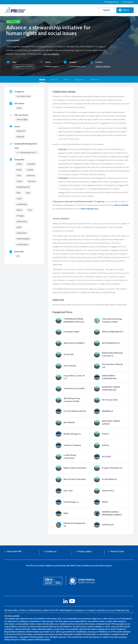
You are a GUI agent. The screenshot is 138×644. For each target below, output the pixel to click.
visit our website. (51, 54)
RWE (71, 514)
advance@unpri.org (89, 209)
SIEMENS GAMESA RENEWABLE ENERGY (110, 514)
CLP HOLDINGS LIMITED (71, 411)
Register (107, 10)
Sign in (126, 10)
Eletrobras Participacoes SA (71, 525)
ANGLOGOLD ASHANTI (71, 343)
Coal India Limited (71, 332)
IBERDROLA (110, 411)
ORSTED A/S (110, 525)
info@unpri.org (122, 610)
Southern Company (71, 445)
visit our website (121, 205)
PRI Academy (128, 2)
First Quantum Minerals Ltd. (110, 366)
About (42, 80)
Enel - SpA (71, 491)
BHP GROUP (71, 423)
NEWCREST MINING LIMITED (110, 423)
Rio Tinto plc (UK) (110, 400)
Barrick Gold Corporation (71, 479)
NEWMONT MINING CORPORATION (110, 389)
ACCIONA (110, 457)
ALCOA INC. (71, 355)
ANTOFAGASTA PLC (110, 343)
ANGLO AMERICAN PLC (110, 332)
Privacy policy (85, 552)
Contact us (51, 552)
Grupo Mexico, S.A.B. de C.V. (71, 377)
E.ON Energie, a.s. (71, 502)
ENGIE (110, 502)
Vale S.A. (110, 445)
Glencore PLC (110, 491)
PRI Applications (112, 2)
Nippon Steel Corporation (71, 468)
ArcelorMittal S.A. (110, 479)
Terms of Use (117, 552)
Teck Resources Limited (71, 389)
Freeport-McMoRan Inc (110, 468)
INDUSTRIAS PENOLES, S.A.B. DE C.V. (110, 355)
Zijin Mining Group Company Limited (71, 400)
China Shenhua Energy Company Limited (110, 321)
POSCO (110, 434)
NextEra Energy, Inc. (71, 434)
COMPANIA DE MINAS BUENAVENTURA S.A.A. (71, 321)
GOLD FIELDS (71, 366)
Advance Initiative (103, 67)
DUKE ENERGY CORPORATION (110, 377)
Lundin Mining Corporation (71, 457)
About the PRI (14, 552)
